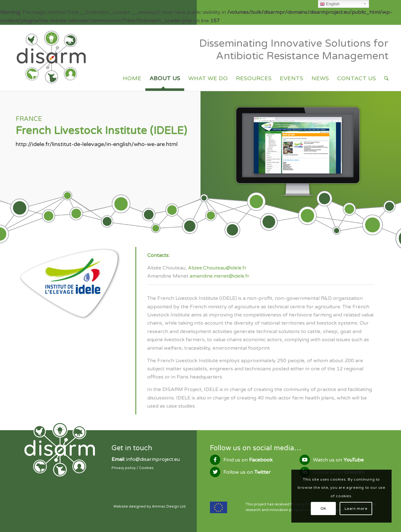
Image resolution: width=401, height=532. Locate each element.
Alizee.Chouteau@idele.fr (217, 268)
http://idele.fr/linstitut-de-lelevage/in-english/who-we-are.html (97, 144)
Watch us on (338, 460)
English (330, 4)
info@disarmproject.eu (153, 459)
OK (323, 509)
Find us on (248, 460)
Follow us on (247, 472)
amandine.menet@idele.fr (219, 276)
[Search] (386, 78)
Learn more (356, 509)
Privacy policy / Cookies (133, 468)
